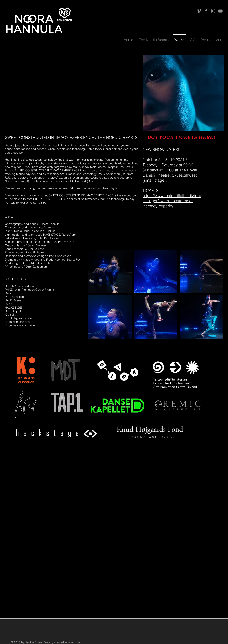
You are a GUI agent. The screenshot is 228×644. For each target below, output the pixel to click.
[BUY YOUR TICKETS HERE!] (181, 137)
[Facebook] (206, 11)
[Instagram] (213, 11)
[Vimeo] (199, 11)
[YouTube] (220, 11)
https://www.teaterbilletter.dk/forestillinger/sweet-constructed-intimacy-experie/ (172, 201)
